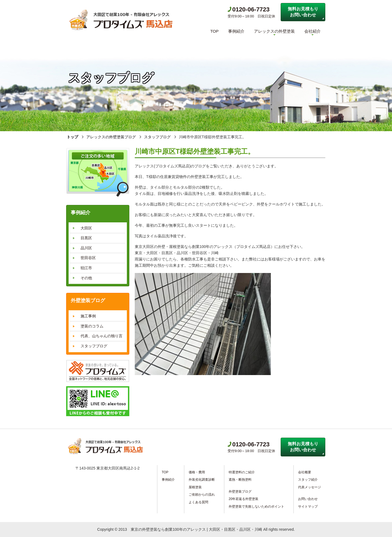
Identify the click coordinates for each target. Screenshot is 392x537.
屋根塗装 (195, 487)
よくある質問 (198, 502)
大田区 (86, 228)
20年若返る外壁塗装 (244, 499)
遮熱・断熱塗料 (240, 480)
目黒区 (86, 238)
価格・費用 (197, 472)
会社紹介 (313, 31)
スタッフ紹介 (308, 480)
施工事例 (88, 316)
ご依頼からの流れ (202, 495)
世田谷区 (88, 258)
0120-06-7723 (249, 9)
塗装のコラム (92, 326)
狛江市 (86, 268)
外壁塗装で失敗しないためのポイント (256, 507)
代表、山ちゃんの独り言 (102, 336)
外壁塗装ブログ (240, 492)
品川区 (86, 248)
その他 (86, 278)
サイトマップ (308, 507)
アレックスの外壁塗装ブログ (111, 137)
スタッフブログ (157, 137)
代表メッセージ (310, 487)
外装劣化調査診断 (202, 480)
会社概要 (305, 472)
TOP (214, 31)
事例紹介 (236, 31)
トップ (72, 137)
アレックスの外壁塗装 (274, 31)
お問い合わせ (308, 499)
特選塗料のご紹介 (242, 472)
